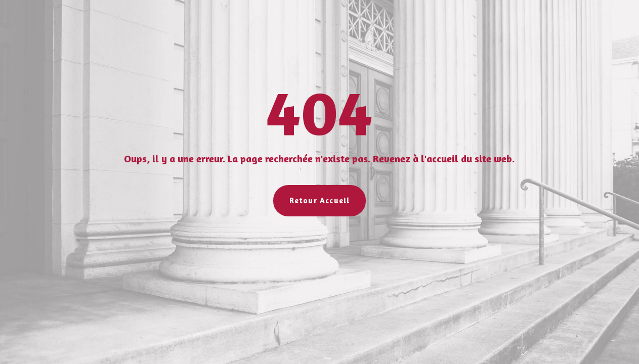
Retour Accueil (320, 200)
